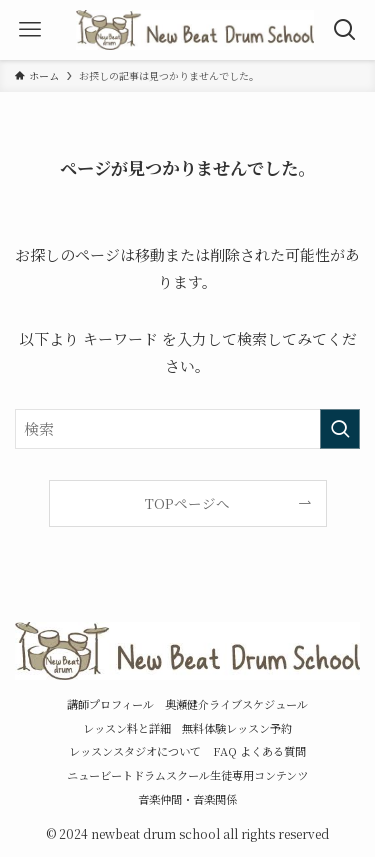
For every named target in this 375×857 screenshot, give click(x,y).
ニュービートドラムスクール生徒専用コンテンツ (187, 775)
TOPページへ (187, 503)
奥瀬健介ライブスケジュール (236, 704)
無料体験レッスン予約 (237, 728)
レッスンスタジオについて (135, 751)
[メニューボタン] (30, 30)
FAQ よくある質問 (259, 751)
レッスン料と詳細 (127, 728)
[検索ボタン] (345, 30)
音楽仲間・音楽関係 (187, 799)
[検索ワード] (187, 429)
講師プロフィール (110, 704)
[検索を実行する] (340, 429)
